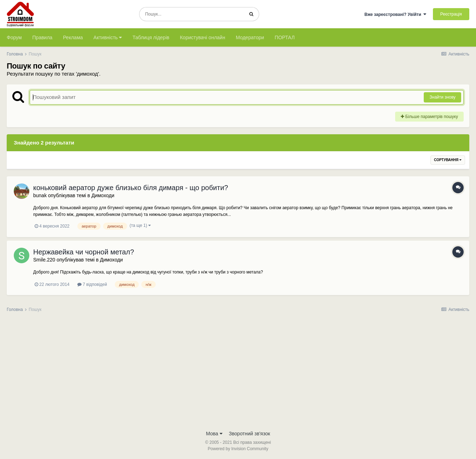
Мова (214, 434)
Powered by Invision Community (238, 449)
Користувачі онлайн (202, 37)
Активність (108, 37)
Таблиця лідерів (151, 37)
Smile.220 (44, 260)
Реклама (73, 37)
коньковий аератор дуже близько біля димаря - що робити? (131, 188)
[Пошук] (192, 14)
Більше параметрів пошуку (429, 117)
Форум (14, 37)
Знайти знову (442, 97)
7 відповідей (92, 284)
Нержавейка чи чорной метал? (84, 252)
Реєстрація (451, 14)
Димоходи (103, 195)
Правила (43, 37)
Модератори (250, 37)
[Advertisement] (238, 373)
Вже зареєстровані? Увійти (395, 14)
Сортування (448, 160)
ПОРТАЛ (285, 37)
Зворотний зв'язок (249, 434)
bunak (40, 195)
